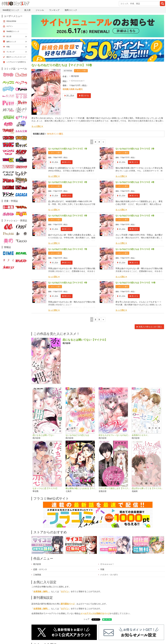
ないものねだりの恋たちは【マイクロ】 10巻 (135, 283)
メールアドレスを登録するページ (95, 613)
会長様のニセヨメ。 (141, 435)
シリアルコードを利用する (16, 62)
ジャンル (40, 10)
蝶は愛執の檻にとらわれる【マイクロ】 (81, 488)
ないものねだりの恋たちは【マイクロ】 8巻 (135, 249)
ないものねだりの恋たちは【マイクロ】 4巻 (135, 182)
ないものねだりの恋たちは (77, 435)
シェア (87, 619)
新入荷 (27, 10)
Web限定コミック (11, 10)
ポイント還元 (82, 71)
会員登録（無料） (41, 591)
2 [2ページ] (95, 142)
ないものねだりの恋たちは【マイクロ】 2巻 (135, 149)
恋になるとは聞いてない (43, 435)
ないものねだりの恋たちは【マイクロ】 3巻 (68, 182)
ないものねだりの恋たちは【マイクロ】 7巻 (68, 249)
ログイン (65, 591)
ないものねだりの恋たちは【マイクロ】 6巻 (135, 216)
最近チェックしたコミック (16, 57)
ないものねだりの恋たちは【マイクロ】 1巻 (68, 149)
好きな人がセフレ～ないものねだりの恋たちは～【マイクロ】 (114, 435)
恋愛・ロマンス (40, 569)
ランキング (54, 10)
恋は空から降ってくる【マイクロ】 (147, 488)
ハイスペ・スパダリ (109, 575)
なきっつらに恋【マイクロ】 (45, 488)
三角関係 (37, 575)
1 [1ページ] (92, 142)
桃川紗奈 (75, 76)
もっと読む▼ (37, 126)
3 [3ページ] (99, 142)
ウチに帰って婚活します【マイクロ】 (114, 488)
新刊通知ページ (68, 604)
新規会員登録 (11, 21)
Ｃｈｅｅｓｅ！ (78, 81)
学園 (102, 569)
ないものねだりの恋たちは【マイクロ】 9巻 (68, 283)
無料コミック (71, 10)
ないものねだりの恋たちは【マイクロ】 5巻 (68, 216)
